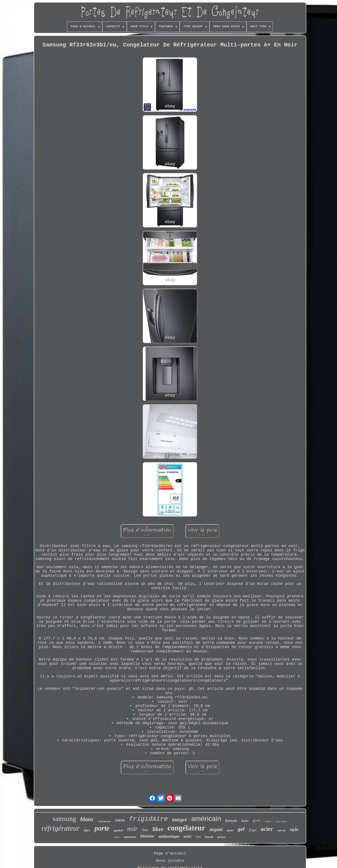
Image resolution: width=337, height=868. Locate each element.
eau (198, 837)
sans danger (281, 821)
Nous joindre (170, 861)
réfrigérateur (61, 828)
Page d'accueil (170, 853)
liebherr (268, 821)
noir (132, 829)
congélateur (186, 828)
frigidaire (149, 819)
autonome (130, 837)
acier (267, 829)
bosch (209, 837)
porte (102, 828)
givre (257, 820)
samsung (64, 819)
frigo (253, 830)
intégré (180, 820)
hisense (147, 836)
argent (216, 829)
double (245, 821)
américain (206, 819)
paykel (119, 830)
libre (158, 829)
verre (120, 820)
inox (87, 830)
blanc (87, 819)
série (281, 831)
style (294, 829)
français (231, 821)
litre (145, 830)
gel (241, 829)
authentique (169, 836)
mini (188, 836)
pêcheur (222, 837)
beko (117, 837)
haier (230, 830)
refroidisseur (104, 821)
